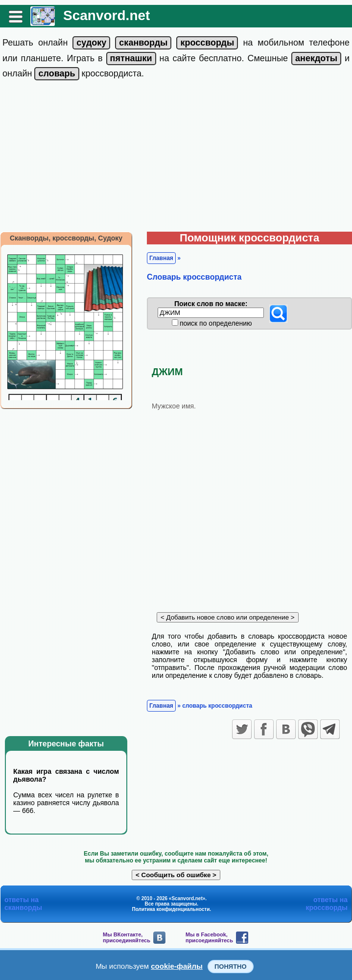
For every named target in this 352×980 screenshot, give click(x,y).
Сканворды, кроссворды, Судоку (66, 238)
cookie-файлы (177, 966)
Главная (161, 258)
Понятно (231, 967)
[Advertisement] (176, 158)
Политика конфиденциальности (171, 909)
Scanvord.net (106, 15)
